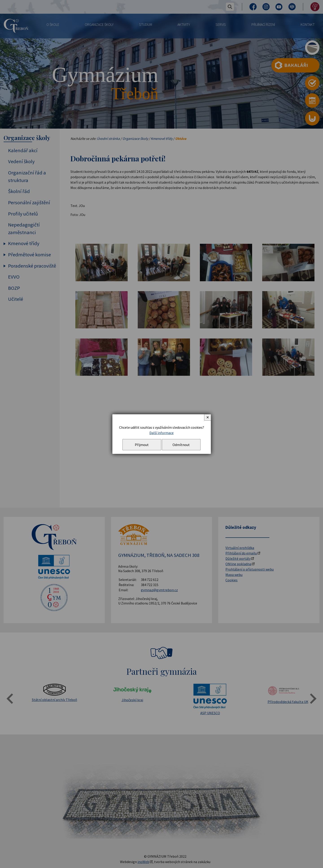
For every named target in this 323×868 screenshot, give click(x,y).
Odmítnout (181, 445)
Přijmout (142, 445)
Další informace (161, 433)
